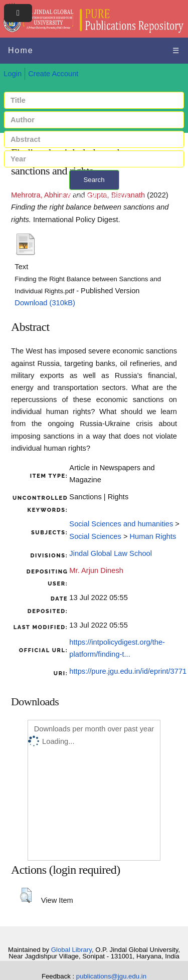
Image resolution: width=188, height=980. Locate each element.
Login (13, 74)
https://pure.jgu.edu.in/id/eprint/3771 (128, 671)
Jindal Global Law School (111, 553)
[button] (26, 895)
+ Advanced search (94, 196)
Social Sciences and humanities (121, 524)
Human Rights (153, 536)
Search (94, 180)
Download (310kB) (45, 303)
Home (21, 50)
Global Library (71, 950)
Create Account (53, 74)
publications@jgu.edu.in (111, 976)
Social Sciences (95, 536)
